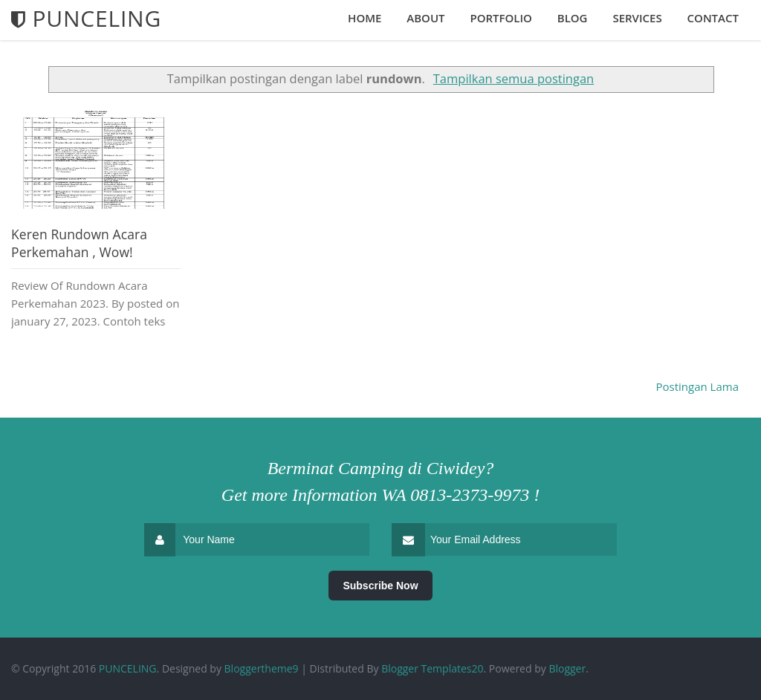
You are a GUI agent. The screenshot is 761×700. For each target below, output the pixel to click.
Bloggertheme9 (262, 668)
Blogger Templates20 (432, 668)
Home (365, 18)
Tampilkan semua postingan (514, 78)
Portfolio (501, 18)
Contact (713, 18)
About (425, 18)
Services (637, 18)
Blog (573, 18)
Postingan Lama (698, 386)
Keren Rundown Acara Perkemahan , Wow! (79, 243)
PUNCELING (128, 668)
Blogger (567, 668)
